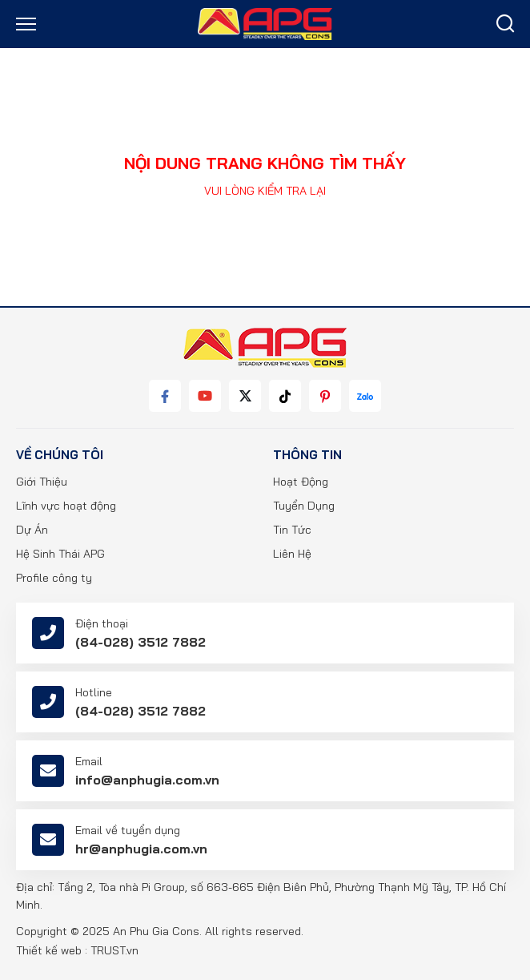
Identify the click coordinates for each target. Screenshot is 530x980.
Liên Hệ (292, 554)
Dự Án (32, 530)
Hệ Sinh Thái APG (60, 554)
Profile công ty (54, 578)
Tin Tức (292, 530)
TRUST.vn (114, 950)
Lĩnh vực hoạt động (66, 506)
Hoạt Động (301, 482)
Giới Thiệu (42, 482)
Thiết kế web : (52, 950)
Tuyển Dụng (304, 506)
